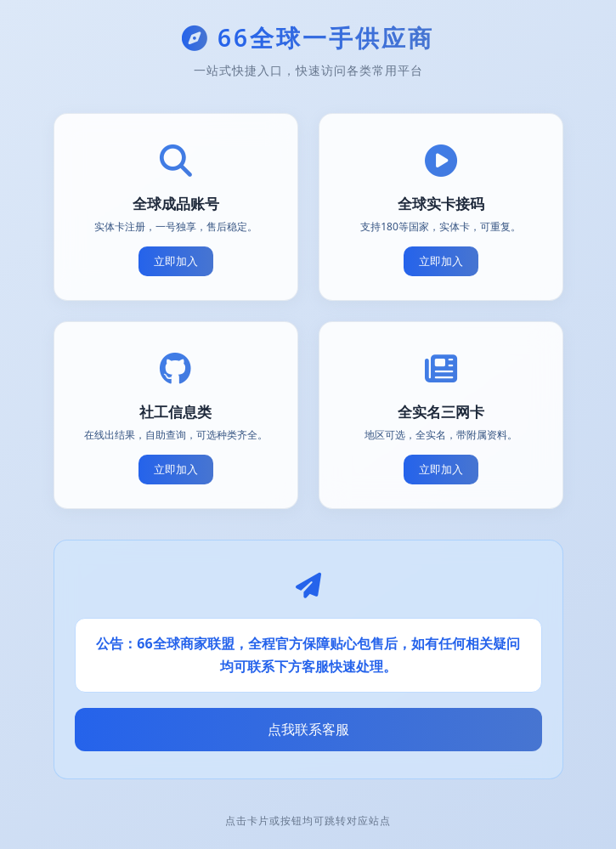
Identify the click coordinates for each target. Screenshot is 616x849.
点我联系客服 (308, 729)
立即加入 (176, 261)
